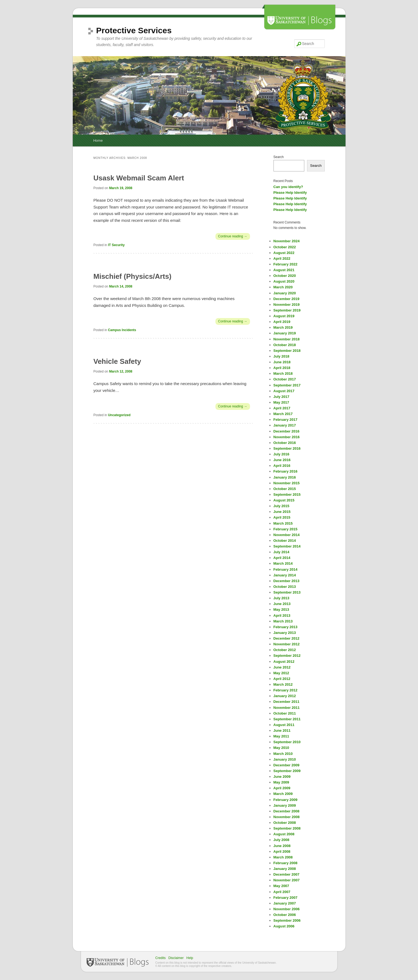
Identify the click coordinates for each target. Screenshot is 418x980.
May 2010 (281, 748)
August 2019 (284, 316)
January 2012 (285, 696)
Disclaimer (176, 958)
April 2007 (282, 892)
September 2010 (287, 742)
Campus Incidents (122, 330)
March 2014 (283, 563)
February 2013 (285, 627)
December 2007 (286, 874)
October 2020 (285, 276)
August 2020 (284, 281)
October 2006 (285, 915)
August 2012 (284, 662)
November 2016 (287, 437)
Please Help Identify (290, 193)
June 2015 (282, 512)
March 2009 (283, 794)
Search (279, 157)
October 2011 (285, 713)
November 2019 (287, 305)
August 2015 (284, 500)
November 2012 (287, 644)
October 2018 (285, 345)
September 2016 (287, 448)
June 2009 (282, 777)
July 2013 (282, 598)
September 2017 (287, 385)
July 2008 (282, 840)
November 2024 (287, 241)
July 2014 (282, 552)
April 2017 (282, 408)
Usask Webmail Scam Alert (139, 178)
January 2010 (285, 759)
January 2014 (285, 575)
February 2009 (285, 800)
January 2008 (285, 869)
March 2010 (283, 754)
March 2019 (283, 327)
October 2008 (285, 823)
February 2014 (285, 569)
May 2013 (281, 610)
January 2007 (285, 903)
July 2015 (282, 506)
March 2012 (283, 684)
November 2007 (287, 880)
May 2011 (281, 736)
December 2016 (286, 431)
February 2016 (285, 471)
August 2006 (284, 926)
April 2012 (282, 679)
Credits (161, 958)
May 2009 (281, 782)
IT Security (116, 245)
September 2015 (287, 494)
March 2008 (283, 857)
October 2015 (285, 489)
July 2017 (282, 397)
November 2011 (287, 708)
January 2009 (285, 805)
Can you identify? (288, 187)
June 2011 (282, 731)
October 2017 (285, 379)
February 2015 (285, 529)
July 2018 (282, 356)
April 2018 (282, 368)
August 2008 (284, 834)
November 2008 (287, 817)
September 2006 (287, 920)
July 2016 (282, 454)
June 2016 (282, 460)
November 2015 (287, 483)
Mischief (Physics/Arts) (133, 276)
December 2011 (286, 702)
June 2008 (282, 846)
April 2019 (282, 322)
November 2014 (287, 535)
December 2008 (286, 811)
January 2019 (285, 333)
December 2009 (286, 765)
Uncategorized (119, 415)
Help (190, 958)
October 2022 (285, 247)
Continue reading (233, 236)
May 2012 (281, 673)
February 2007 (285, 898)
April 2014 (282, 558)
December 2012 (286, 638)
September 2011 (287, 719)
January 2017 (285, 425)
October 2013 (285, 587)
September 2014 (287, 546)
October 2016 (285, 443)
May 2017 (281, 402)
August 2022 (284, 253)
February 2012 (285, 690)
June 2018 (282, 362)
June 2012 (282, 667)
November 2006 (287, 909)
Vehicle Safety (117, 361)
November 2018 (287, 339)
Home (98, 140)
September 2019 (287, 310)
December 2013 (286, 581)
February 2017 (285, 420)
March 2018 (283, 373)
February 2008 (285, 863)
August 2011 (284, 725)
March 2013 (283, 621)
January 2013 (285, 633)
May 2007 (281, 886)
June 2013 (282, 604)
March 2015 (283, 523)
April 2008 (282, 852)
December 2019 (286, 299)
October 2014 (285, 541)
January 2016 (285, 477)
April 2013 (282, 615)
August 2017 (284, 391)
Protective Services (134, 30)
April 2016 (282, 466)
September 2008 (287, 828)
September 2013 (287, 592)
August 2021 (284, 270)
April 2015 (282, 517)
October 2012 (285, 650)
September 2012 (287, 656)
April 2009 (282, 788)
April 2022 (282, 258)
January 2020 (285, 293)
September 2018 (287, 351)
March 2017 (283, 414)
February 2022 (285, 264)
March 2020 (283, 287)
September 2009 (287, 771)
